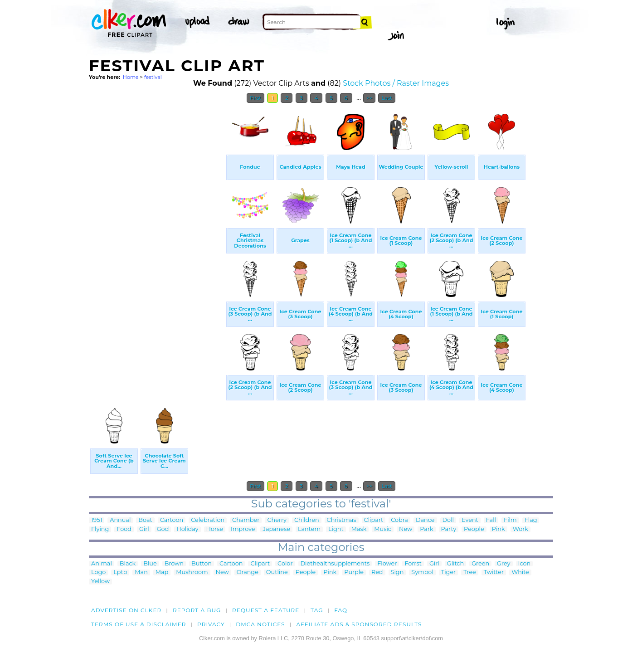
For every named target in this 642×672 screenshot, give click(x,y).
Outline (277, 572)
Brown (174, 564)
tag (317, 610)
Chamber (246, 520)
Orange (248, 572)
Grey (503, 564)
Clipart (374, 520)
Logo (98, 572)
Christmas (342, 520)
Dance (425, 520)
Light (336, 529)
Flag (531, 520)
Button (202, 564)
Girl (144, 529)
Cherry (277, 520)
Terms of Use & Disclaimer (139, 624)
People (474, 529)
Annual (120, 520)
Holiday (187, 529)
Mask (359, 529)
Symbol (422, 572)
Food (124, 529)
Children (307, 520)
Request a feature (266, 610)
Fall (491, 520)
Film (510, 520)
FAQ (341, 610)
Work (520, 529)
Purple (354, 572)
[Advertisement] (157, 244)
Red (377, 572)
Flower (387, 564)
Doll (448, 520)
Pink (499, 529)
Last (387, 98)
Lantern (309, 529)
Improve (243, 529)
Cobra (399, 520)
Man (141, 572)
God (163, 529)
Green (480, 564)
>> (369, 98)
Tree (470, 572)
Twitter (494, 572)
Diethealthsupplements (335, 564)
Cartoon (172, 520)
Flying (100, 529)
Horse (215, 529)
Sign (397, 572)
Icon (525, 564)
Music (383, 529)
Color (285, 564)
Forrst (413, 564)
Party (449, 529)
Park (426, 529)
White (520, 572)
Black (128, 564)
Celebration (208, 520)
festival (153, 77)
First (255, 98)
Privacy (211, 624)
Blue (150, 564)
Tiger (448, 572)
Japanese (276, 529)
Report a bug (197, 610)
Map (162, 572)
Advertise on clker (126, 610)
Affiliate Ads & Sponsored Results (359, 624)
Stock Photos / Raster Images (396, 83)
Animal (102, 564)
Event (470, 520)
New (406, 529)
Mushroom (192, 572)
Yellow (100, 582)
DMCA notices (260, 624)
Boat (145, 520)
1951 (97, 520)
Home (131, 77)
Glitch (455, 564)
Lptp (120, 572)
